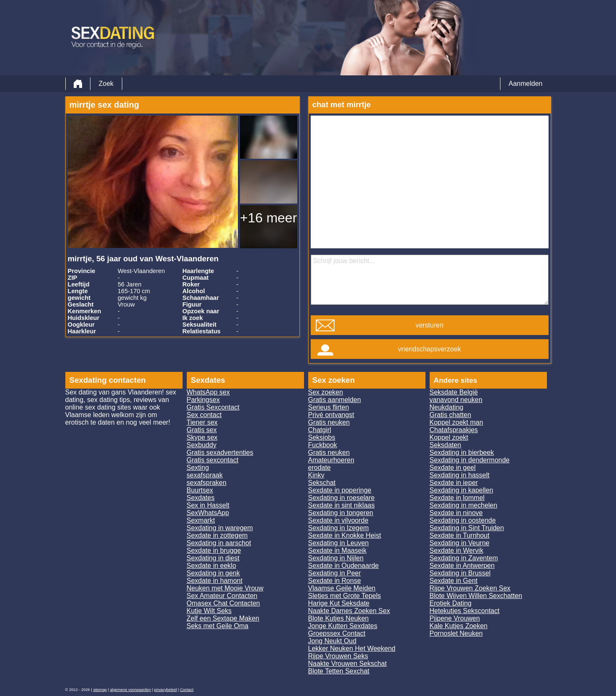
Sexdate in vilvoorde (338, 520)
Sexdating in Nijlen (336, 558)
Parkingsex (203, 400)
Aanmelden (526, 84)
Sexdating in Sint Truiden (467, 528)
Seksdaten (446, 445)
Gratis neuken (329, 422)
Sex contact (204, 415)
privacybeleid (165, 690)
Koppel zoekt (449, 437)
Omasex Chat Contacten (223, 603)
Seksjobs (322, 437)
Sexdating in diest (213, 558)
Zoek (106, 84)
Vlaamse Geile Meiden (342, 588)
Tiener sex (202, 422)
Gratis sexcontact (213, 460)
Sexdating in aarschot (219, 543)
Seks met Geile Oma (218, 626)
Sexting (198, 468)
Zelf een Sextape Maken (223, 618)
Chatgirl (320, 430)
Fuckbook (323, 445)
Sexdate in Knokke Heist (345, 535)
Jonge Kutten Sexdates (343, 626)
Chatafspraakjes (454, 430)
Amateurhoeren (331, 460)
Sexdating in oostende (463, 520)
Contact (187, 690)
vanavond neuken (456, 400)
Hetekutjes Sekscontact (465, 611)
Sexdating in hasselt (460, 475)
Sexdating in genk (213, 573)
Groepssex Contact (337, 633)
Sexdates (201, 498)
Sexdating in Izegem (339, 528)
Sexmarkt (201, 520)
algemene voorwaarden (131, 690)
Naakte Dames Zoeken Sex (349, 611)
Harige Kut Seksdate (339, 603)
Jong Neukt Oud (332, 641)
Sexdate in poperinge (340, 490)
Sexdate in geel (453, 468)
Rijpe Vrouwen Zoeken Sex (470, 588)
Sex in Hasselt (208, 505)
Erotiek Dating (451, 603)
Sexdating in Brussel (460, 573)
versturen (429, 325)
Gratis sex (202, 430)
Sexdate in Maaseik (338, 550)
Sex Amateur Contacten (222, 596)
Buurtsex (200, 490)
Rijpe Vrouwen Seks (338, 656)
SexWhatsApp (208, 513)
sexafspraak (205, 475)
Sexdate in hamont (215, 581)
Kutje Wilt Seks (209, 611)
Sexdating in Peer (335, 573)
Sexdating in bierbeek (462, 452)
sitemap (100, 690)
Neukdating (447, 407)
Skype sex (202, 437)
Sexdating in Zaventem (464, 558)
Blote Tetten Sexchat (339, 671)
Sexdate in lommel (457, 498)
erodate (320, 468)
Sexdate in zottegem (217, 535)
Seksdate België (454, 392)
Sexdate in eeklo (211, 566)
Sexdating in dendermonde (470, 460)
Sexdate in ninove (456, 513)
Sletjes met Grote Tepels (345, 596)
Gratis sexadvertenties (220, 452)
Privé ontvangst (331, 415)
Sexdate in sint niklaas (342, 505)
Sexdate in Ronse (335, 581)
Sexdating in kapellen (461, 490)
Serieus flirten (329, 407)
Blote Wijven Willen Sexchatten (476, 596)
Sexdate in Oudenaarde (344, 566)
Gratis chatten (451, 415)
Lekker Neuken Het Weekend (352, 648)
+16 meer (268, 218)
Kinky (316, 475)
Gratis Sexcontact (213, 407)
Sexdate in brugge (214, 550)
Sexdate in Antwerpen (462, 566)
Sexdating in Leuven (339, 543)
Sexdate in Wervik (457, 550)
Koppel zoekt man (456, 422)
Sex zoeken (326, 392)
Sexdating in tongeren (341, 513)
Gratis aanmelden (335, 400)
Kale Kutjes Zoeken (459, 626)
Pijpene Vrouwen (455, 618)
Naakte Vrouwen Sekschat (348, 664)
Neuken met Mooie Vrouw (225, 588)
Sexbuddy (202, 445)
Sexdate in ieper (454, 483)
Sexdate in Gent (454, 581)
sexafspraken (207, 483)
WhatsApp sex (208, 392)
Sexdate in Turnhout (460, 535)
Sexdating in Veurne (460, 543)
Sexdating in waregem (220, 528)
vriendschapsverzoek (429, 349)
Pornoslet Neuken (456, 633)
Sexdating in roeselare (342, 498)
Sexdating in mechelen (464, 505)
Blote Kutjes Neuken (339, 618)
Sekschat (322, 483)
